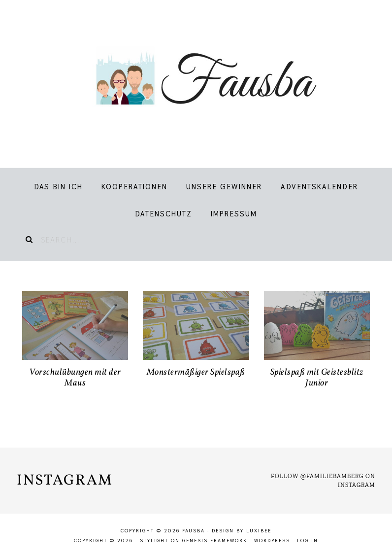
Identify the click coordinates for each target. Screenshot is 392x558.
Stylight (154, 541)
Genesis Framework (215, 541)
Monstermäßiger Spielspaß (196, 372)
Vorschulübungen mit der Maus (75, 378)
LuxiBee (259, 531)
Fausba (196, 79)
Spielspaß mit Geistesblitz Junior (317, 378)
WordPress (272, 541)
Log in (308, 541)
